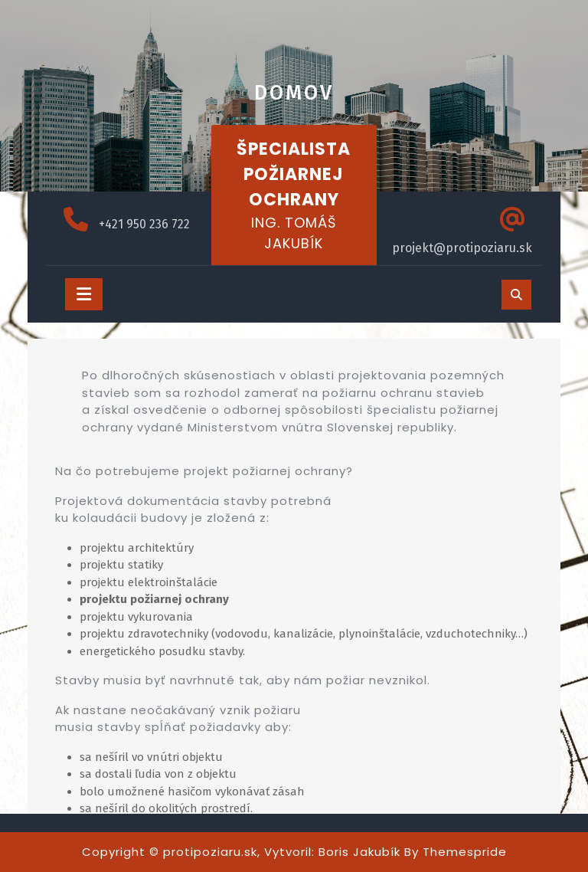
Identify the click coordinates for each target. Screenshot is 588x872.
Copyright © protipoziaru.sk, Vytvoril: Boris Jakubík (241, 852)
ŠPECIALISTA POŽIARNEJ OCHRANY (294, 174)
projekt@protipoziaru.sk (462, 248)
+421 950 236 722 (144, 224)
